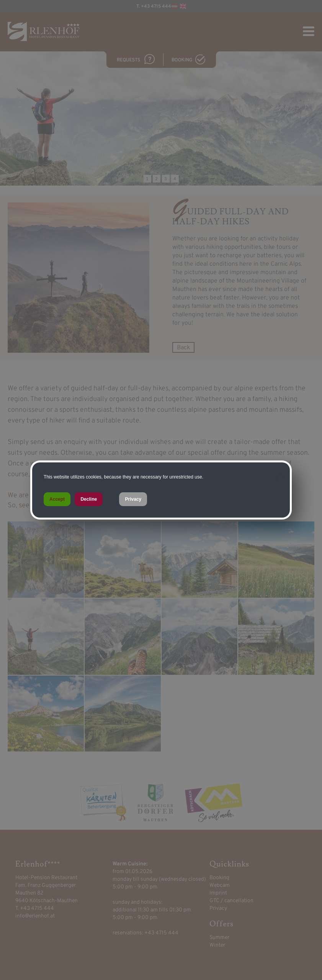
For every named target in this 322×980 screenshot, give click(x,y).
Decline (89, 499)
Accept (57, 499)
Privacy (133, 499)
